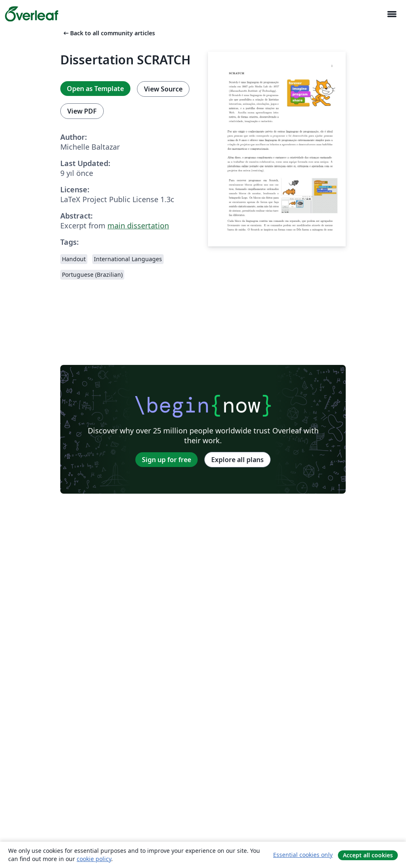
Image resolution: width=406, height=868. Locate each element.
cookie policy (94, 859)
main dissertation (138, 226)
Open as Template (95, 89)
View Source (163, 89)
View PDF (82, 111)
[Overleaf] (32, 14)
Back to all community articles (108, 33)
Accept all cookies (368, 855)
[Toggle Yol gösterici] (392, 14)
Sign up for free (167, 460)
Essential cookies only (303, 855)
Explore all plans (237, 460)
